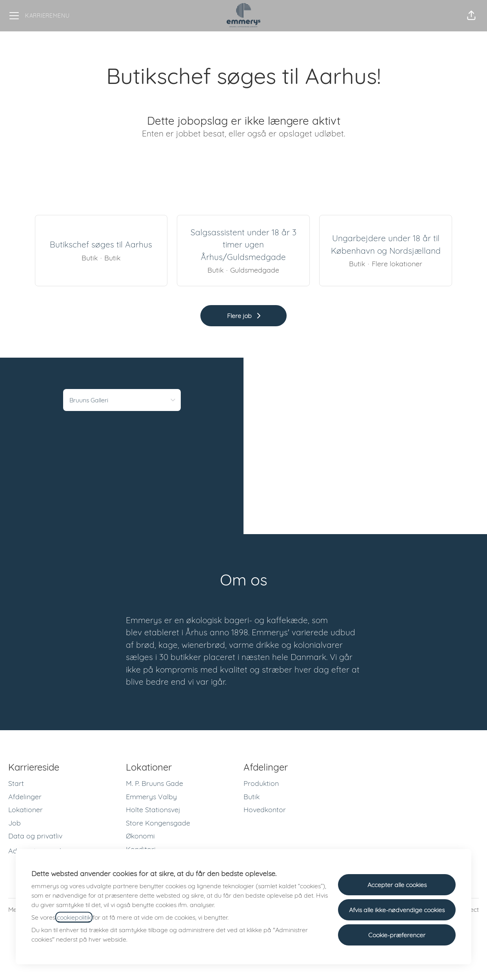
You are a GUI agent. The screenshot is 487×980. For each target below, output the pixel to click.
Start (16, 783)
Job (15, 823)
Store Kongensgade (158, 823)
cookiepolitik (74, 917)
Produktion (261, 783)
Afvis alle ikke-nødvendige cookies (397, 910)
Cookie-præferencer (397, 935)
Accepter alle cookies (397, 885)
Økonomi (140, 836)
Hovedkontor (265, 810)
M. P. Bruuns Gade (154, 783)
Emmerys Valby (151, 797)
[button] (471, 16)
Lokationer (25, 810)
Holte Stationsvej (153, 810)
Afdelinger (25, 797)
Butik (252, 797)
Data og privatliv (35, 836)
